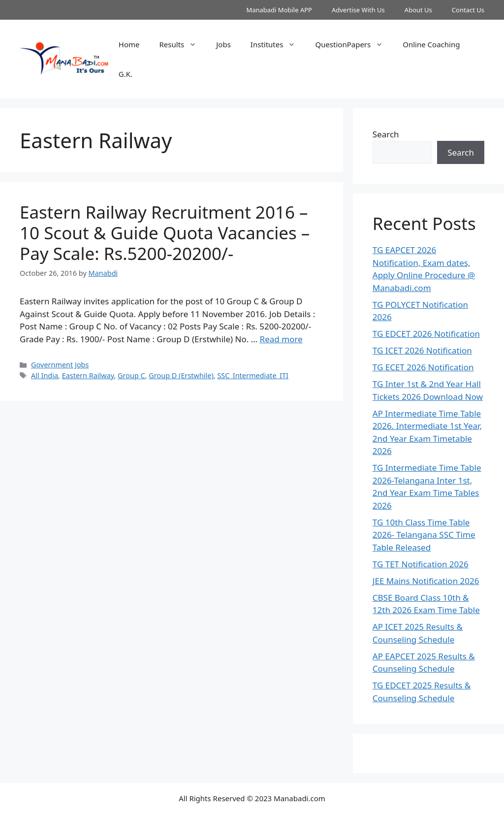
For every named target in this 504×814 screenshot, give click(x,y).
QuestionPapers (354, 44)
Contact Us (468, 10)
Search (386, 134)
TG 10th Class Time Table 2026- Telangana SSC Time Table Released (424, 535)
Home (129, 44)
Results (183, 44)
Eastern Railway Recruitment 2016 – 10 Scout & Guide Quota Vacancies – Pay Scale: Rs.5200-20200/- (165, 233)
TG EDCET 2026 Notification (426, 334)
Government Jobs (60, 365)
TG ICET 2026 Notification (422, 350)
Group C (131, 375)
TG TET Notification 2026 (421, 564)
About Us (418, 10)
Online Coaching (431, 44)
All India (45, 375)
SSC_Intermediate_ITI (252, 375)
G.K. (126, 74)
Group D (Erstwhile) (181, 375)
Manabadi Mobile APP (279, 10)
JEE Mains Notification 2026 (426, 581)
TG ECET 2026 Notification (423, 367)
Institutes (278, 44)
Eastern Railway (88, 375)
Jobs (223, 44)
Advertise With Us (358, 10)
